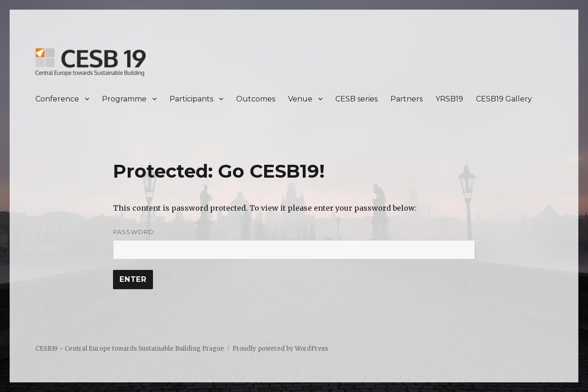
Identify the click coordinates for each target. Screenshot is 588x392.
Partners (407, 99)
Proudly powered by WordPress (280, 349)
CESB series (356, 99)
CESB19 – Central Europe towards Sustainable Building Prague (130, 349)
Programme (124, 99)
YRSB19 (449, 99)
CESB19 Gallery (504, 99)
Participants (191, 99)
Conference (57, 99)
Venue (300, 99)
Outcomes (256, 99)
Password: (294, 244)
